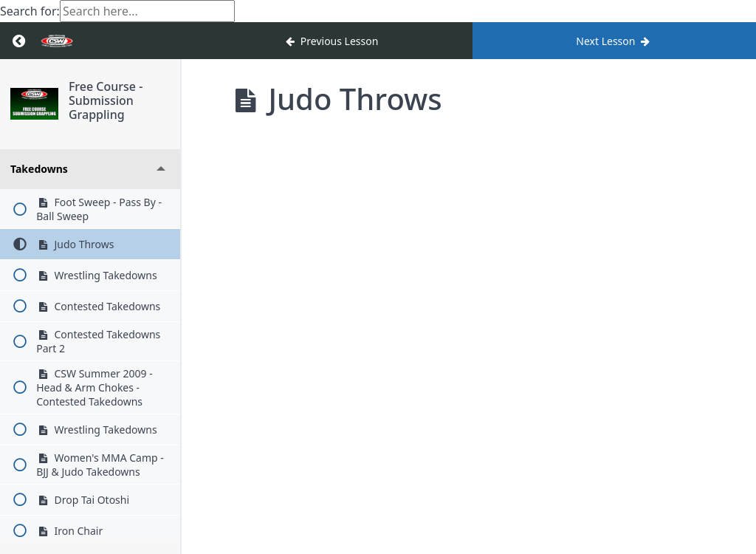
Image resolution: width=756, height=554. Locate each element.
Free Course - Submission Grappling (108, 100)
